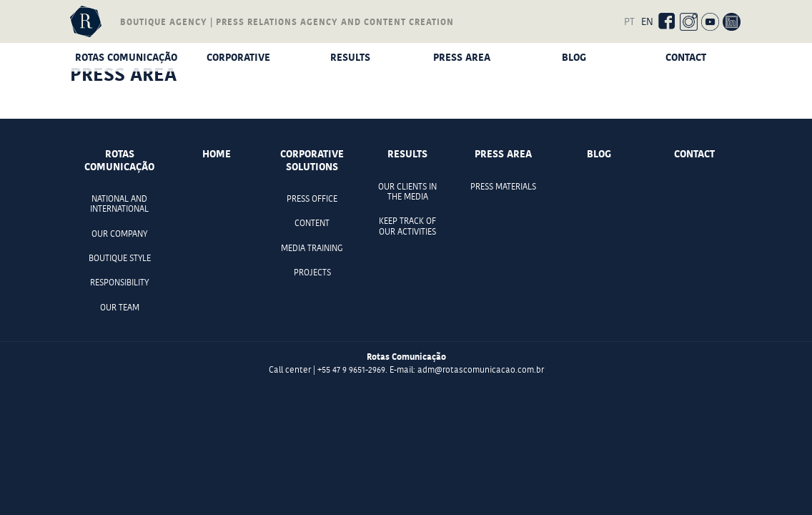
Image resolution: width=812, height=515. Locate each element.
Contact (686, 57)
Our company (119, 234)
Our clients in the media (407, 192)
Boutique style (120, 258)
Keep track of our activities (407, 226)
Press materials (503, 187)
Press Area (462, 57)
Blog (574, 57)
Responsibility (119, 283)
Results (350, 57)
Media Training (312, 248)
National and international (119, 204)
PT (629, 21)
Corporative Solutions (238, 60)
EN (647, 21)
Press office (312, 199)
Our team (120, 308)
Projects (312, 273)
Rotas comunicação (126, 57)
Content (312, 223)
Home (217, 153)
